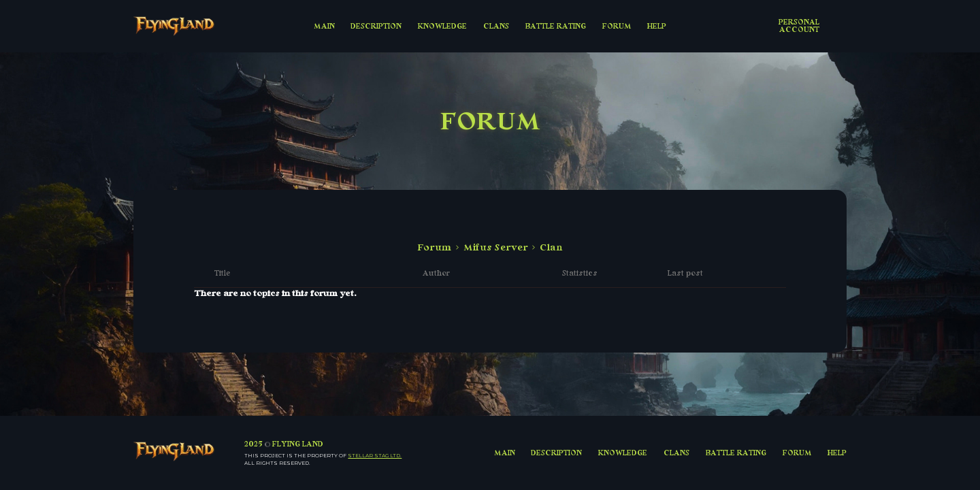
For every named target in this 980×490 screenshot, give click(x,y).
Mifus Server (496, 247)
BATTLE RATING (556, 26)
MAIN (324, 26)
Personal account (799, 26)
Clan (551, 247)
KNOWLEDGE (442, 26)
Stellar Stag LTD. (375, 456)
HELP (657, 26)
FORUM (617, 26)
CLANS (496, 26)
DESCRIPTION (376, 26)
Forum (434, 247)
